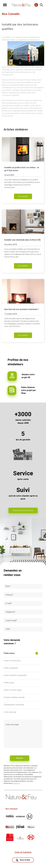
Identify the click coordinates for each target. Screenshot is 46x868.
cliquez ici (16, 783)
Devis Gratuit (23, 860)
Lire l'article (23, 196)
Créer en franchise (23, 852)
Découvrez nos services (23, 510)
